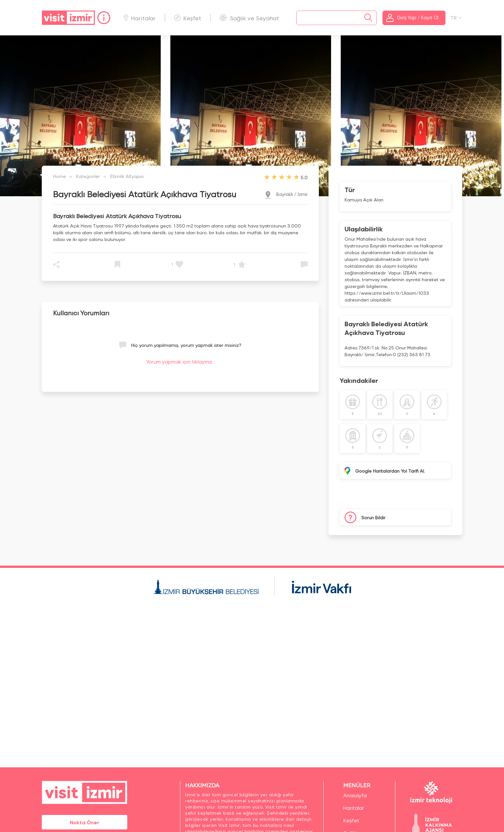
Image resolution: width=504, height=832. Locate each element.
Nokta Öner (85, 822)
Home (59, 176)
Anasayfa (355, 795)
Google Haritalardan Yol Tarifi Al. (390, 471)
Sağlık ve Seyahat (249, 18)
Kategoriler (88, 176)
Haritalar (140, 18)
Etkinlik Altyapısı (127, 176)
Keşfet (188, 18)
